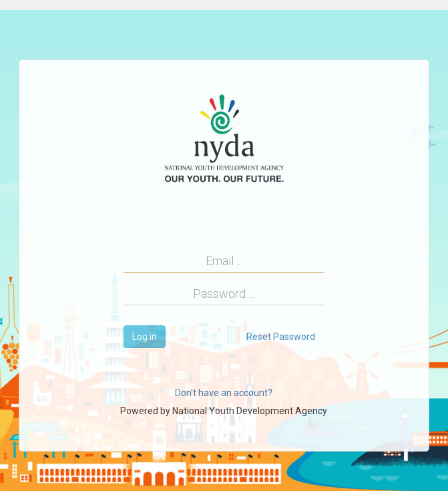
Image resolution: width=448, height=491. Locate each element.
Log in (145, 337)
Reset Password (281, 337)
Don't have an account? (224, 393)
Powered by (224, 411)
